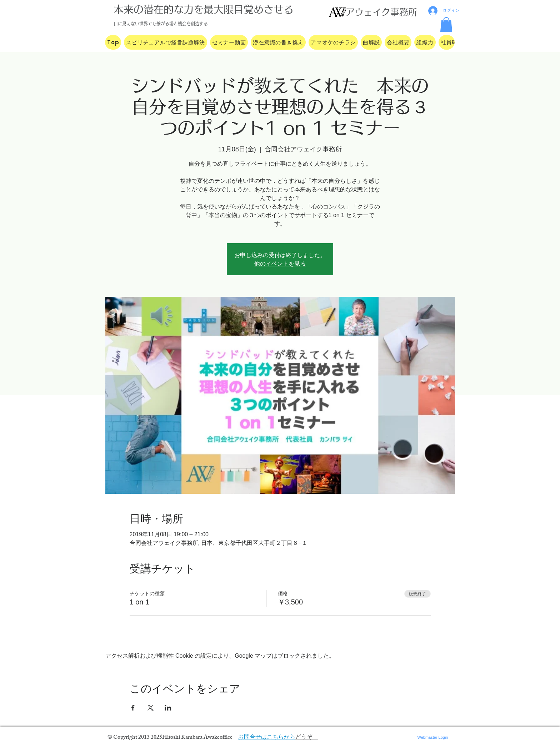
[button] (446, 25)
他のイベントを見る (280, 263)
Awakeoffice (218, 738)
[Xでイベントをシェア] (151, 708)
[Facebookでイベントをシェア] (133, 708)
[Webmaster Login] (433, 738)
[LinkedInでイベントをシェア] (168, 708)
